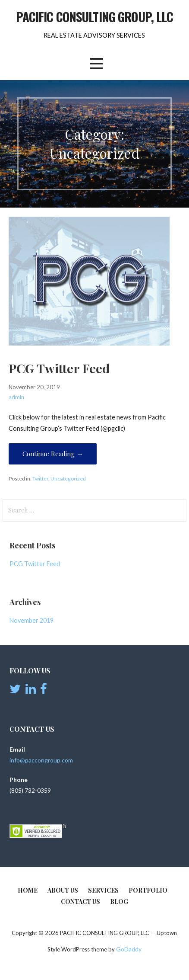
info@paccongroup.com (41, 760)
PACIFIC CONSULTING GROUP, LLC (95, 16)
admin (16, 397)
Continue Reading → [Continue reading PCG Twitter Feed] (53, 454)
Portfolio (148, 890)
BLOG (119, 902)
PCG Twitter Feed (59, 368)
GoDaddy (129, 949)
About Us (63, 890)
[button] (97, 64)
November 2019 (31, 620)
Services (103, 890)
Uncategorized (68, 479)
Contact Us (80, 902)
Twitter (40, 479)
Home (28, 890)
